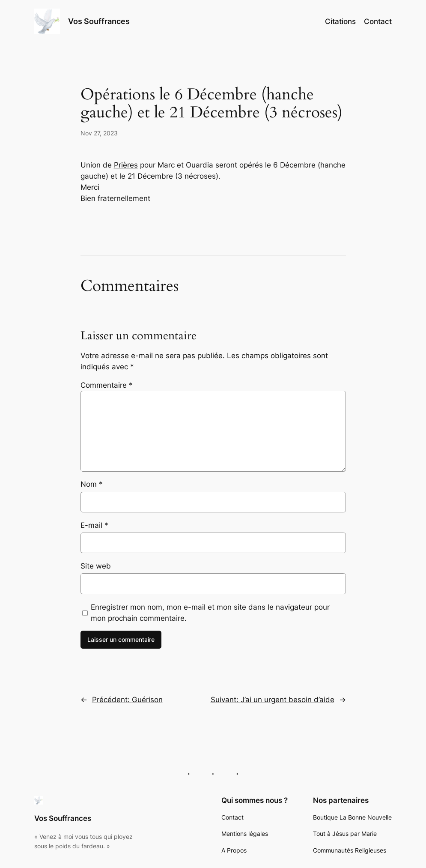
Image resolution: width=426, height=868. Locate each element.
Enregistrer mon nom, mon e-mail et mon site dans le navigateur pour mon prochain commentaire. (210, 613)
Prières (126, 165)
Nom (92, 484)
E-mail (94, 525)
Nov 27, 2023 (99, 133)
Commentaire (107, 385)
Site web (96, 566)
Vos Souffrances (99, 21)
